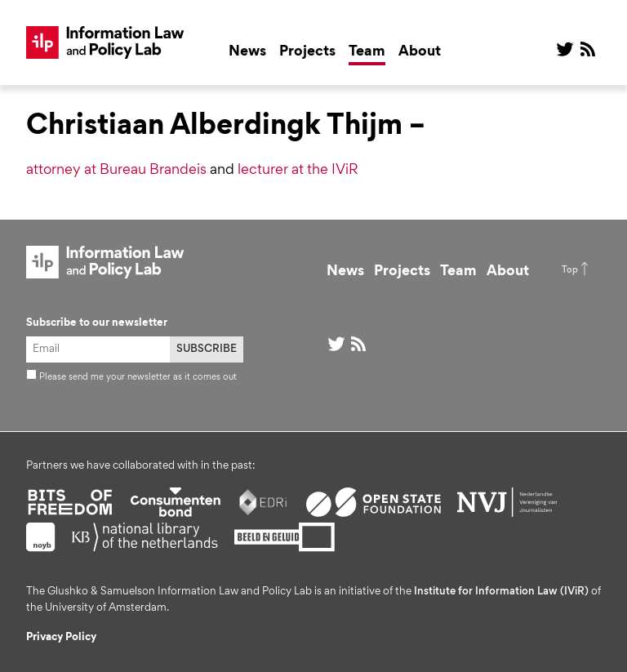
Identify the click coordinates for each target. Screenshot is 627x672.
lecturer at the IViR (298, 171)
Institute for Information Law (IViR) (501, 592)
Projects (307, 52)
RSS (588, 49)
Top (570, 270)
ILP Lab (105, 42)
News (247, 52)
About (420, 52)
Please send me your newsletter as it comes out (131, 377)
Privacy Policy (61, 638)
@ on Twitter (565, 49)
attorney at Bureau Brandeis (116, 171)
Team (367, 52)
